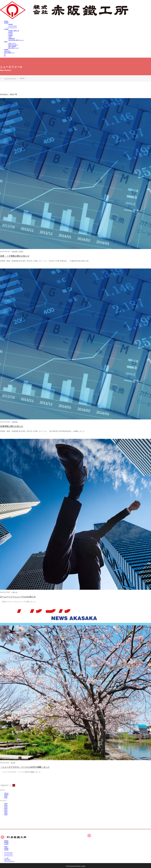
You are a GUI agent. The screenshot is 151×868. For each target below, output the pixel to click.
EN (5, 56)
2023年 (6, 808)
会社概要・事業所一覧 (14, 31)
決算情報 (15, 252)
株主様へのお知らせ (13, 45)
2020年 (6, 813)
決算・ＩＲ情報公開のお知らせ (15, 256)
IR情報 (6, 42)
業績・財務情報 (12, 46)
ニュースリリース (10, 78)
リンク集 (6, 858)
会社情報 (6, 29)
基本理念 (10, 32)
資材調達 (6, 850)
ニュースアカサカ (13, 26)
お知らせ (15, 592)
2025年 (6, 805)
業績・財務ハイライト (14, 48)
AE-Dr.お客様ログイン (9, 53)
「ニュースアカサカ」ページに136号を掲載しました (25, 767)
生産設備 (10, 35)
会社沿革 (10, 34)
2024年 (6, 807)
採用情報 (6, 50)
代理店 (10, 37)
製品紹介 (6, 21)
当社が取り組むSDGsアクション (16, 40)
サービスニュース (13, 28)
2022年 (6, 810)
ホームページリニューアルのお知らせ (18, 597)
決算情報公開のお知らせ (12, 426)
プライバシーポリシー (9, 861)
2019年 (6, 815)
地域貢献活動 (12, 39)
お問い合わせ (7, 51)
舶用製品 (6, 841)
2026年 (6, 804)
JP (5, 54)
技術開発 (6, 23)
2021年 (6, 811)
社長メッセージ (12, 43)
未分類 (13, 763)
